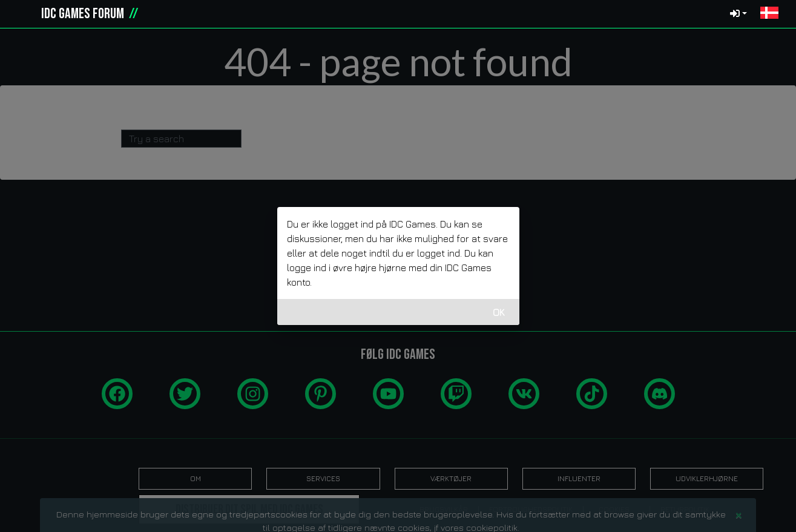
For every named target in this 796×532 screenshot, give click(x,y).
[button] (769, 14)
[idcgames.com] (23, 14)
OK (499, 312)
